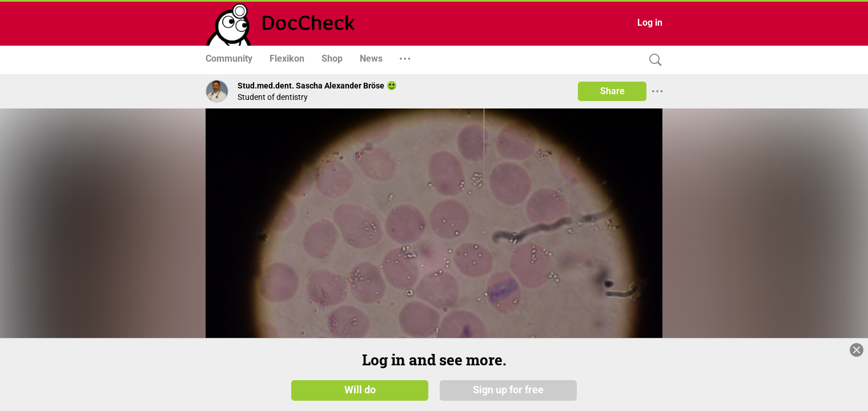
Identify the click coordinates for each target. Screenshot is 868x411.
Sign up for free (508, 389)
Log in (650, 23)
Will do (360, 389)
